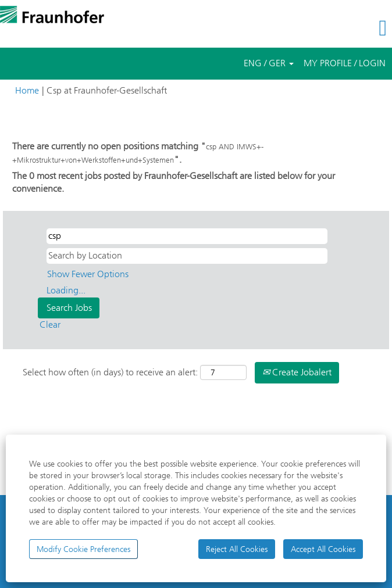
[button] (327, 28)
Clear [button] (50, 325)
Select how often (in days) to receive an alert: (110, 372)
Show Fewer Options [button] (88, 274)
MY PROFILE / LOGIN (345, 63)
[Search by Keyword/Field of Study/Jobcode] (187, 236)
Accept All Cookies (323, 549)
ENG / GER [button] (269, 63)
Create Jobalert (297, 372)
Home (27, 90)
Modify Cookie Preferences (83, 549)
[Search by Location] (187, 256)
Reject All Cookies (237, 549)
